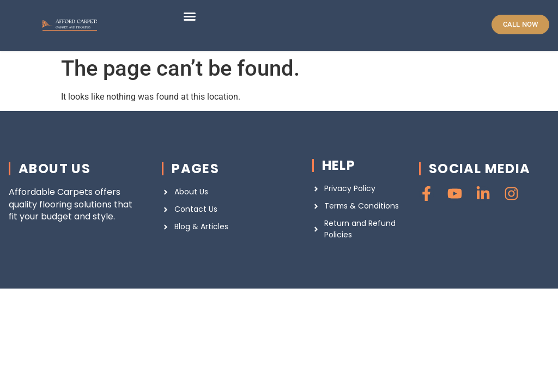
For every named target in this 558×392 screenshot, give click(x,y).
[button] (190, 16)
